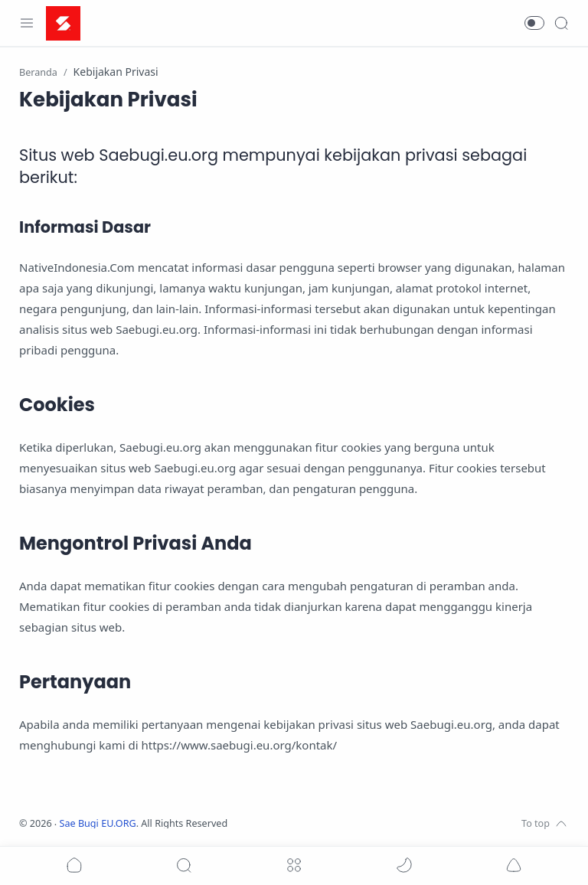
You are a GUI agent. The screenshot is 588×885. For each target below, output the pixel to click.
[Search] (561, 23)
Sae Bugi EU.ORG (98, 823)
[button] (534, 23)
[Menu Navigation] (27, 23)
